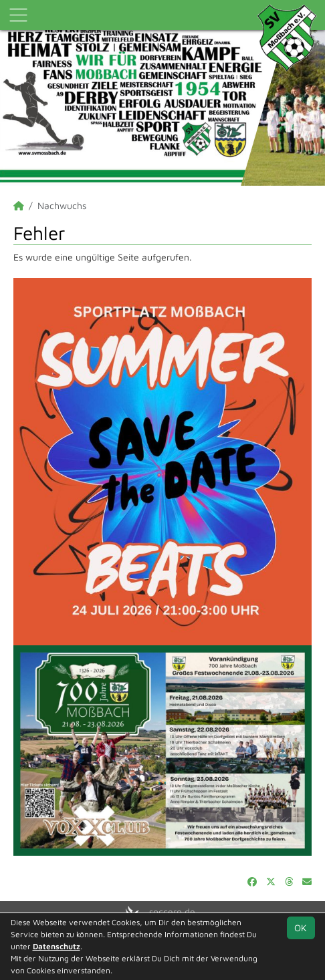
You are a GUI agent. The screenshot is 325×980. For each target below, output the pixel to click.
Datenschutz (57, 946)
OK (301, 928)
